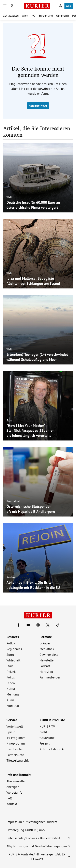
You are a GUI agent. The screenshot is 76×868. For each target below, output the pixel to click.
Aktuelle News (38, 106)
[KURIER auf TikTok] (58, 625)
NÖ (33, 16)
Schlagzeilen (11, 16)
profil (43, 732)
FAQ (9, 798)
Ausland (11, 577)
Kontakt (12, 804)
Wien (25, 16)
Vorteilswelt (15, 726)
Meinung (13, 694)
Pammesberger (50, 677)
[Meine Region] (12, 6)
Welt (9, 197)
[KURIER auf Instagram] (38, 625)
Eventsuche (14, 749)
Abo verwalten (17, 781)
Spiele (11, 732)
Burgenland (46, 16)
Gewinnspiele (49, 655)
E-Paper (45, 643)
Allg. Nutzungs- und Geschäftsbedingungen (37, 846)
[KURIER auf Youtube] (28, 625)
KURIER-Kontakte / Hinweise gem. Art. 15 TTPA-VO (37, 857)
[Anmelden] (60, 6)
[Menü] (5, 6)
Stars (10, 420)
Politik (11, 643)
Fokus (11, 677)
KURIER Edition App (53, 749)
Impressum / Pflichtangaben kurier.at (32, 822)
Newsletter (47, 660)
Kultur (11, 689)
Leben (11, 683)
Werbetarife (14, 792)
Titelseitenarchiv (18, 760)
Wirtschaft (13, 660)
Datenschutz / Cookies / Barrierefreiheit (33, 838)
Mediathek (47, 649)
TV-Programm (16, 738)
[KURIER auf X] (48, 625)
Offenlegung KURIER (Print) (26, 830)
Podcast (45, 666)
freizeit (11, 672)
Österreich (63, 16)
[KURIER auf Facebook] (18, 625)
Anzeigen (13, 787)
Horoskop (46, 672)
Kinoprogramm (17, 743)
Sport (10, 655)
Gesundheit (14, 501)
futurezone (47, 738)
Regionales (14, 649)
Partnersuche (15, 755)
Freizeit (44, 743)
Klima (11, 700)
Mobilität (13, 706)
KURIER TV (47, 726)
